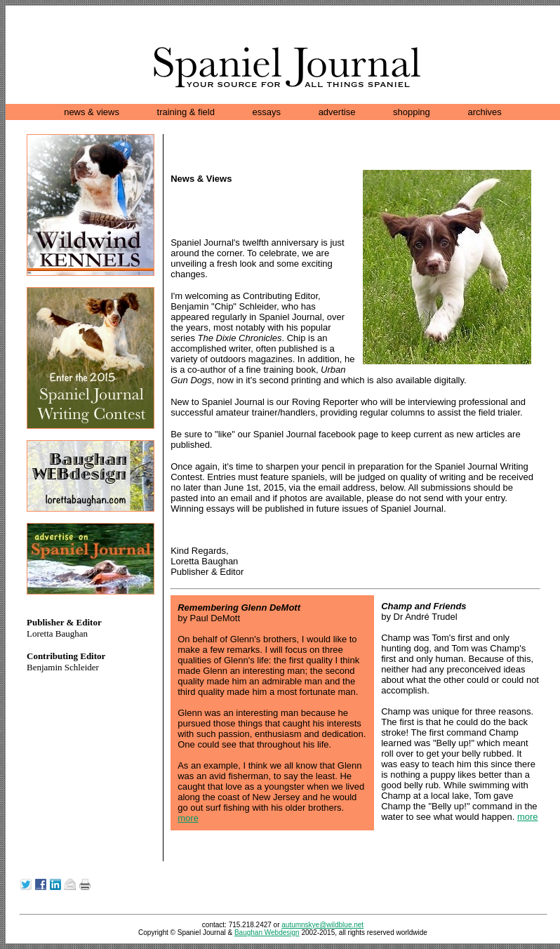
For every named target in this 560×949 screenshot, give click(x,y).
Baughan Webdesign (267, 933)
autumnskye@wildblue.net (322, 925)
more (188, 818)
